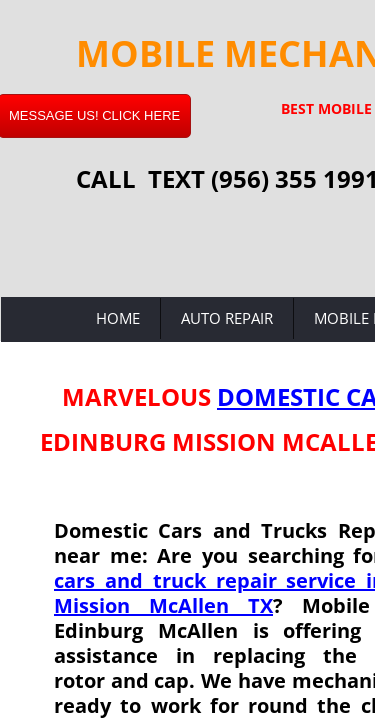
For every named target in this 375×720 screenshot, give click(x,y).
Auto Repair (227, 318)
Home (118, 318)
